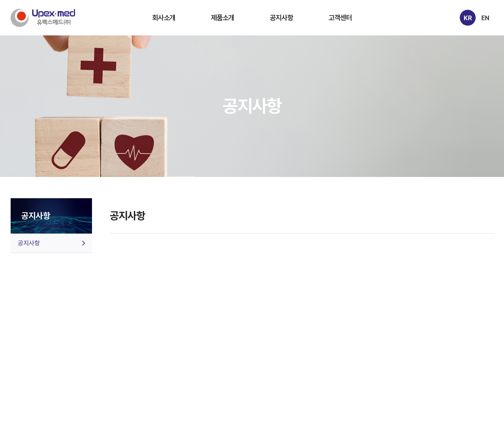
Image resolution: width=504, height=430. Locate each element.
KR (468, 18)
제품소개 (223, 18)
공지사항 (281, 18)
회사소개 (164, 18)
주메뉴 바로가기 (0, 0)
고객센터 (340, 18)
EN (485, 18)
